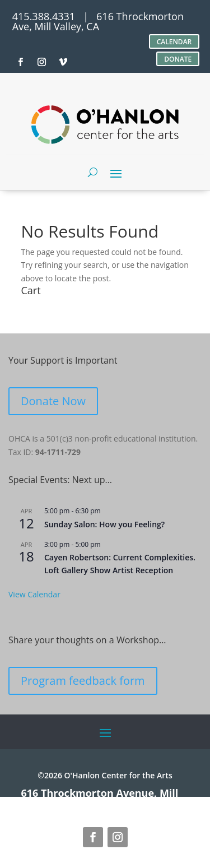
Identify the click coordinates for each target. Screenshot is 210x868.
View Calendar (34, 594)
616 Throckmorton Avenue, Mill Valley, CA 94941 (100, 798)
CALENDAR (174, 42)
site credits (145, 803)
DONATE (178, 59)
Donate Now (53, 401)
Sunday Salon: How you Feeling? (104, 524)
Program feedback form (83, 681)
